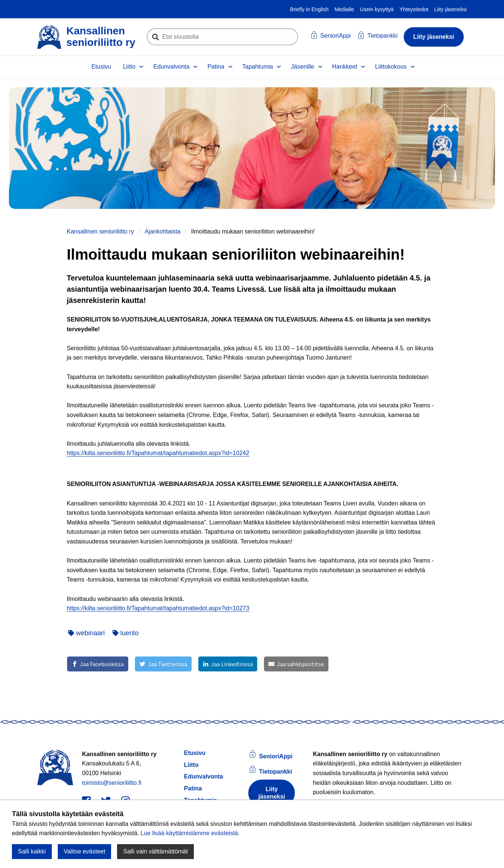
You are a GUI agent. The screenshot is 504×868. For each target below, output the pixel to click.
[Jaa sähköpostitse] (296, 664)
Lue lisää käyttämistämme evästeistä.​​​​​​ (190, 833)
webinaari (86, 633)
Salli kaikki (32, 851)
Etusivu (101, 67)
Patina (216, 67)
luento (126, 633)
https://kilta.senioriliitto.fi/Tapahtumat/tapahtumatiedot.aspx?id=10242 (158, 453)
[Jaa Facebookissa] (98, 664)
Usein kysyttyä (377, 9)
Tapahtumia (258, 67)
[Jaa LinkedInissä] (228, 664)
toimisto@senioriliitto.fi (112, 783)
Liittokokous (391, 67)
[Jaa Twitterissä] (163, 664)
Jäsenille (302, 67)
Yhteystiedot (414, 9)
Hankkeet (345, 67)
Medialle (344, 9)
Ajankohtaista (163, 231)
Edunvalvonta (171, 67)
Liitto (129, 67)
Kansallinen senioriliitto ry (100, 231)
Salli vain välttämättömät (155, 851)
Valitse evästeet (85, 851)
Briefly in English (309, 9)
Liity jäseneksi (451, 9)
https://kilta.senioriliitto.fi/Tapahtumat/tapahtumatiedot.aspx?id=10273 (158, 608)
